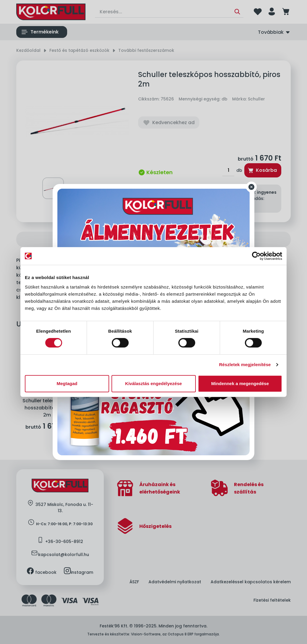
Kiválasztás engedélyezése (153, 383)
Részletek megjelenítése (245, 365)
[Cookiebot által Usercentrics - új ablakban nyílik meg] (256, 256)
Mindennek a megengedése (240, 383)
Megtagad (67, 383)
